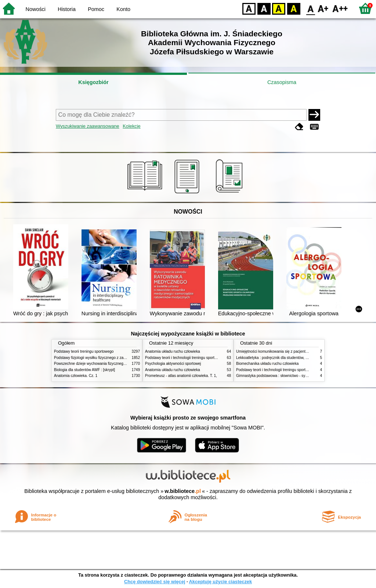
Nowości (36, 9)
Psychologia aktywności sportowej (173, 364)
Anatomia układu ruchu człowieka (173, 351)
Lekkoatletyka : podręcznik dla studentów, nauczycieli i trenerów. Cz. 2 (294, 358)
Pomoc (96, 9)
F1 (323, 8)
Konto (123, 9)
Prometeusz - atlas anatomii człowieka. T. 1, (181, 376)
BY (294, 8)
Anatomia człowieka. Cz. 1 (76, 376)
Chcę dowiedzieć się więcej (155, 582)
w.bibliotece (183, 491)
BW (264, 8)
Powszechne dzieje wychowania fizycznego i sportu (96, 364)
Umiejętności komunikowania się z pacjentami (274, 351)
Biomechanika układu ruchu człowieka (267, 364)
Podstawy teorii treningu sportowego (84, 351)
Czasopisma (282, 82)
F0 (310, 8)
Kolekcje (131, 126)
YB (279, 8)
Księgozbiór (93, 82)
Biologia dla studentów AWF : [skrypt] (84, 370)
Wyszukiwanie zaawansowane (88, 126)
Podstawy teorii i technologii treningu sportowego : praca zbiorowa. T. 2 (203, 358)
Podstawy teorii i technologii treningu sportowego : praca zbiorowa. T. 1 (294, 370)
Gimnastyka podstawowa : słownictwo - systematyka (279, 376)
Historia (67, 9)
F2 (340, 8)
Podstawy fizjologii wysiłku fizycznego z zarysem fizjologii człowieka (109, 358)
